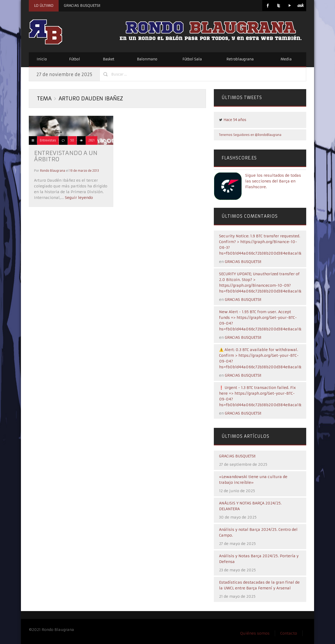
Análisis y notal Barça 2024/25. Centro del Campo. (258, 532)
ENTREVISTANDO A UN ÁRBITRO (66, 156)
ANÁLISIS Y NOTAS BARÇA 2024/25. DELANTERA (250, 506)
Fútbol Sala (192, 59)
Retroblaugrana (240, 59)
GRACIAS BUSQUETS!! (82, 5)
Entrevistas (48, 140)
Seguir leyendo (78, 198)
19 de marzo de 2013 (84, 171)
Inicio (42, 59)
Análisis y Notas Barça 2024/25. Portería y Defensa (259, 559)
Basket (109, 59)
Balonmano (147, 59)
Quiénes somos (255, 633)
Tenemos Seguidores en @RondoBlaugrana (250, 135)
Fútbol (75, 59)
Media (286, 59)
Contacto (289, 633)
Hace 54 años (235, 120)
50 (72, 140)
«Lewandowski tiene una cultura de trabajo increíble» (253, 480)
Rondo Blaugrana (53, 171)
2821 (92, 140)
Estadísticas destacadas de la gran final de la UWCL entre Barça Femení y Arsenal (259, 585)
